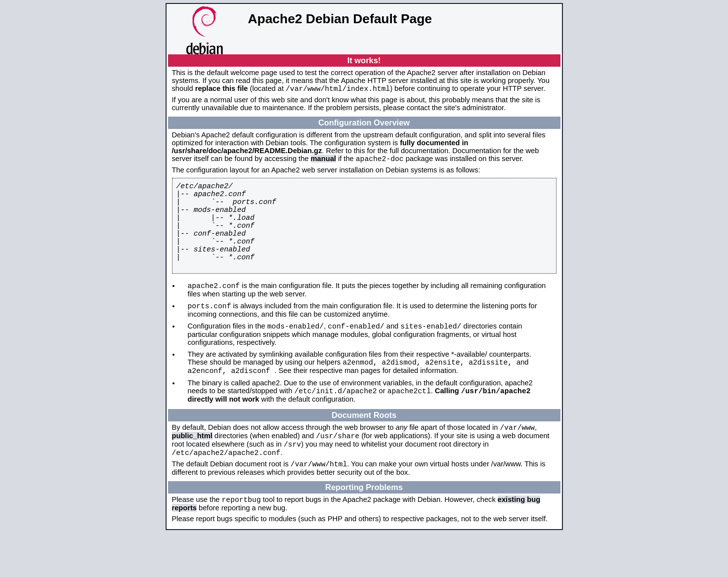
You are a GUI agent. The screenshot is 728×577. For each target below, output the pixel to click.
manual (323, 162)
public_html (192, 472)
